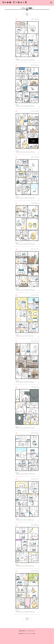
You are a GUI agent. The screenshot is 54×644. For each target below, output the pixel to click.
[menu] (51, 3)
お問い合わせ (22, 631)
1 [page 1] (27, 14)
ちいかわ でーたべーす (28, 634)
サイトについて (31, 631)
